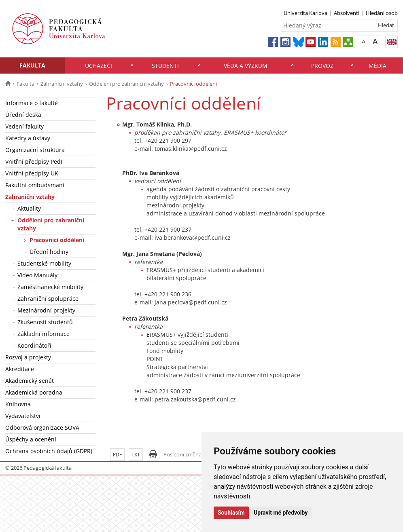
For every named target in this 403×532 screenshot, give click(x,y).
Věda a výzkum (246, 66)
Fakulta (32, 65)
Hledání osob (382, 13)
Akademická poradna (34, 392)
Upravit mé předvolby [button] (281, 513)
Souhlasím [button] (231, 513)
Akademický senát (30, 381)
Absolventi (347, 13)
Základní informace (43, 334)
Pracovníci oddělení (57, 240)
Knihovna (18, 404)
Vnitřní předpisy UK (32, 173)
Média (378, 66)
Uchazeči (99, 66)
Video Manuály (37, 275)
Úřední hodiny (49, 252)
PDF (117, 455)
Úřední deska (23, 115)
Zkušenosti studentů (45, 322)
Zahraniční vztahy (62, 84)
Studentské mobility (44, 263)
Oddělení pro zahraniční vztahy (126, 84)
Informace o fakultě (32, 103)
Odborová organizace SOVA (42, 427)
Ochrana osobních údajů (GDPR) (49, 451)
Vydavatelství (23, 416)
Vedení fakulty (24, 126)
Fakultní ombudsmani (35, 185)
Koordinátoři (34, 345)
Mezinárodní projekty (46, 310)
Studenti (165, 66)
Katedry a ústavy (28, 138)
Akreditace (20, 369)
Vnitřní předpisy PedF (34, 161)
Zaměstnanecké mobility (50, 287)
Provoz (322, 66)
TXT (136, 455)
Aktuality (29, 208)
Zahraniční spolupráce (48, 299)
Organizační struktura (35, 150)
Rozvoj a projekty (28, 357)
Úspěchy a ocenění (31, 439)
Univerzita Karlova (305, 13)
